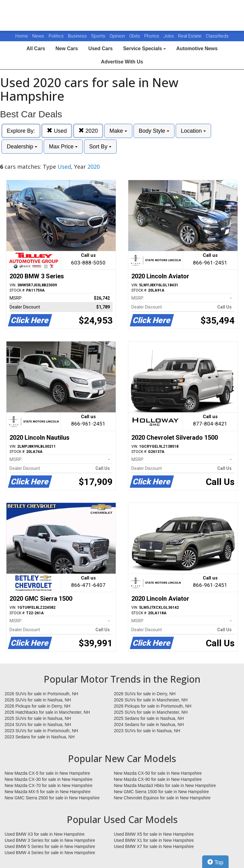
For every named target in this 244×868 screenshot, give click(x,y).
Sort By (100, 147)
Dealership (22, 147)
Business (78, 36)
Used (57, 131)
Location (193, 131)
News (38, 36)
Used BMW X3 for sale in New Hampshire (45, 834)
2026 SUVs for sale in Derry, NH (145, 694)
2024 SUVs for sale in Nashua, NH (38, 725)
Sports (99, 36)
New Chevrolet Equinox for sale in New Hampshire (162, 798)
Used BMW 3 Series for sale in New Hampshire (50, 840)
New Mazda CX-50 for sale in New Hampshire (158, 773)
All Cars (36, 48)
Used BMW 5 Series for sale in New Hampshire (50, 846)
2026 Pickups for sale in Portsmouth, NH (153, 706)
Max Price (63, 147)
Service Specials (144, 48)
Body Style (154, 131)
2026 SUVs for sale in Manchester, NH (151, 700)
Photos (152, 36)
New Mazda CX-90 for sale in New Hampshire (158, 779)
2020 (88, 131)
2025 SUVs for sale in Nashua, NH (38, 718)
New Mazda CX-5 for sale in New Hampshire (47, 773)
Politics (56, 36)
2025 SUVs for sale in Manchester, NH (151, 712)
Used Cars (100, 48)
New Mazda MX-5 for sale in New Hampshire (48, 792)
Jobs (169, 36)
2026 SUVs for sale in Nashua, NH (38, 700)
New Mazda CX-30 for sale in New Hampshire (49, 779)
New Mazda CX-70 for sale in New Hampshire (49, 785)
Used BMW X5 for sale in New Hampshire (154, 834)
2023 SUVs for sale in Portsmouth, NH (41, 731)
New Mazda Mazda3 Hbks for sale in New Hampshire (165, 785)
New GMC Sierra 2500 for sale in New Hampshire (52, 798)
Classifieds (217, 36)
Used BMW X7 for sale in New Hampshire (154, 846)
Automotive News (197, 48)
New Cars (67, 48)
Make (118, 131)
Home (22, 36)
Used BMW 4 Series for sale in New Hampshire (50, 853)
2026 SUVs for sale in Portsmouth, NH (41, 694)
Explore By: (21, 131)
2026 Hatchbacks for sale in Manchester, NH (47, 712)
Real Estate (190, 36)
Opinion (118, 36)
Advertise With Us (122, 62)
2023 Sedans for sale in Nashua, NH (40, 737)
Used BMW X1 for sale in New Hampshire (154, 840)
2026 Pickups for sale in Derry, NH (38, 706)
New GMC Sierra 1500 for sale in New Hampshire (161, 792)
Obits (135, 36)
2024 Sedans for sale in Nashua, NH (149, 725)
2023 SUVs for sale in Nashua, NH (147, 731)
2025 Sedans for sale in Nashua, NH (149, 718)
